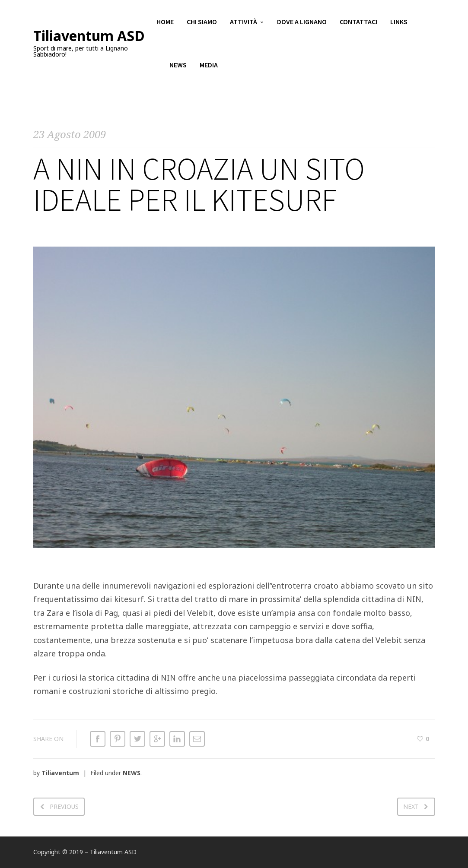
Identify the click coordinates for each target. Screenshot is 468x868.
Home (165, 22)
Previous (64, 806)
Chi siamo (202, 22)
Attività (244, 22)
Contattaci (358, 22)
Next (411, 806)
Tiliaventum (60, 773)
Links (399, 22)
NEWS (132, 773)
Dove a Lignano (302, 22)
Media (209, 65)
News (178, 65)
